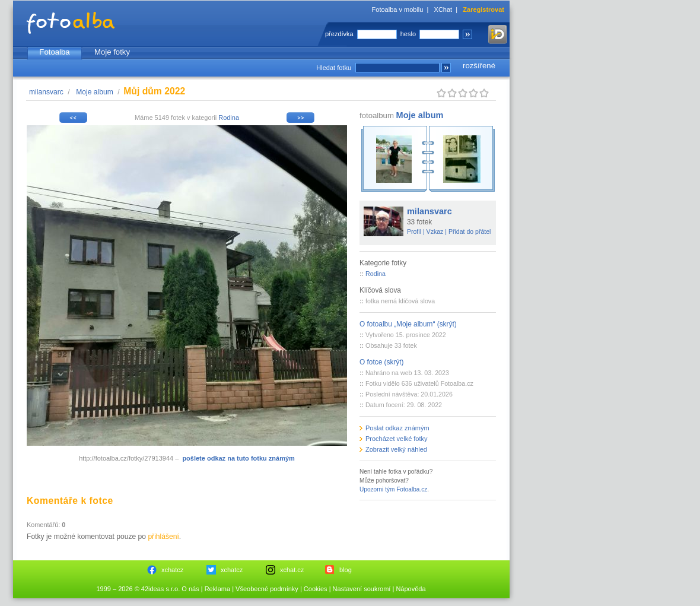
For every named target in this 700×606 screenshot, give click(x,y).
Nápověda (411, 589)
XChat (443, 9)
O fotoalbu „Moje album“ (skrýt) (408, 324)
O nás (190, 589)
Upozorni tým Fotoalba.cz (393, 489)
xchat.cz (292, 570)
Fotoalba (54, 52)
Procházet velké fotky (397, 439)
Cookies (316, 589)
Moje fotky (112, 52)
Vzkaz (435, 231)
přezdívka (339, 34)
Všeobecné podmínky (267, 589)
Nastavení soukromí (362, 589)
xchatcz (172, 570)
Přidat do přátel (470, 231)
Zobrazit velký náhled (396, 449)
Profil (414, 231)
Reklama (217, 589)
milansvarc (46, 92)
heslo (408, 34)
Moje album (95, 92)
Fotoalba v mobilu (398, 9)
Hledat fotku (334, 68)
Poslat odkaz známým (397, 428)
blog (346, 570)
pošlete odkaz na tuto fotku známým (238, 458)
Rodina (229, 118)
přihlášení (163, 537)
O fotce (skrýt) (382, 362)
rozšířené (479, 66)
